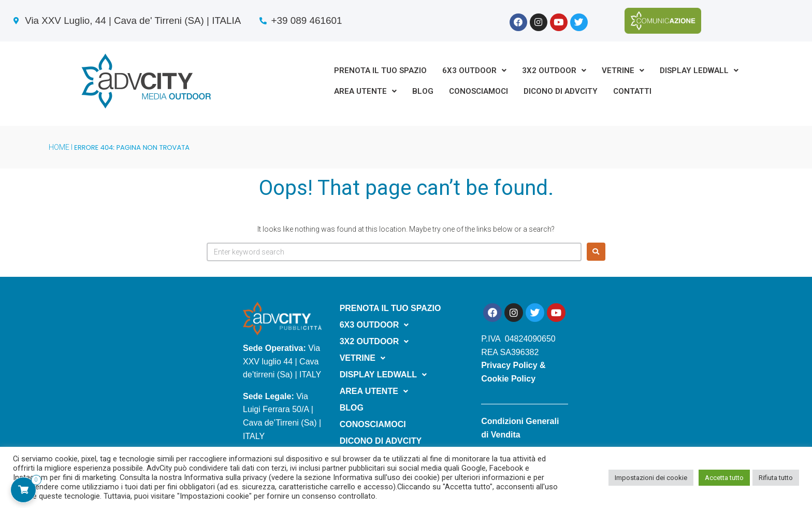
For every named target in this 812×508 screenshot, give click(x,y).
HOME (59, 147)
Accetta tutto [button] (724, 478)
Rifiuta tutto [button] (776, 478)
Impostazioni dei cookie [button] (651, 478)
